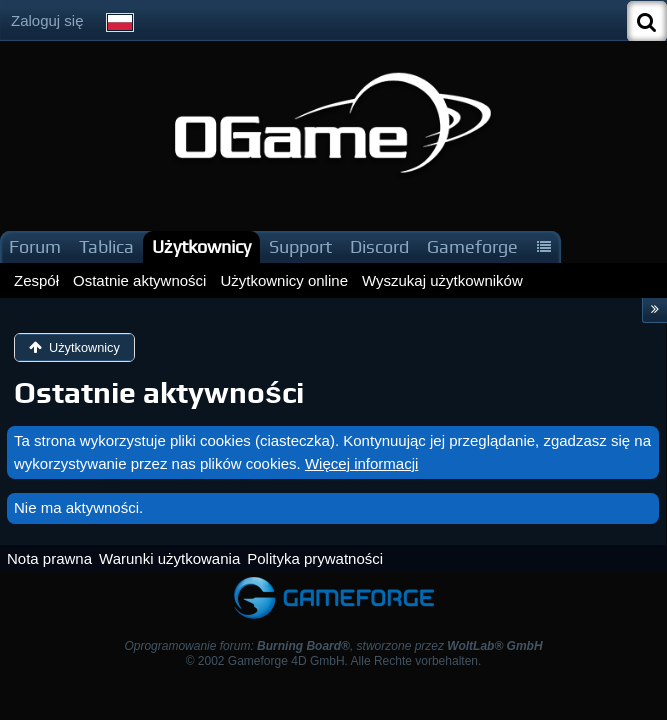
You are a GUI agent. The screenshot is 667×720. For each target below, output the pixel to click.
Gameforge (472, 246)
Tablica (106, 246)
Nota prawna (49, 558)
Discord (379, 246)
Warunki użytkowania (169, 558)
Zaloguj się (47, 20)
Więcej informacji (361, 463)
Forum (35, 246)
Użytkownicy (201, 246)
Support (300, 246)
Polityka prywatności (315, 558)
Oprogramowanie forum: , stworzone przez (333, 646)
